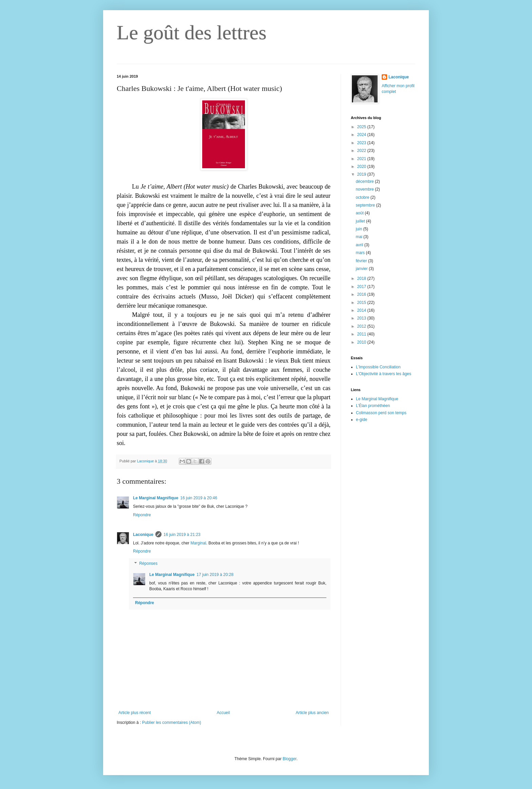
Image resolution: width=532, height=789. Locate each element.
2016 (362, 294)
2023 (362, 143)
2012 (362, 326)
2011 (362, 334)
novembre (365, 189)
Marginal (198, 543)
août (360, 213)
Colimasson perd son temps (381, 413)
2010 (362, 342)
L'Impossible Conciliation (378, 367)
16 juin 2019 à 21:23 (182, 535)
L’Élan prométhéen (373, 406)
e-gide (362, 420)
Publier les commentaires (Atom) (172, 723)
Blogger (290, 759)
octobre (363, 197)
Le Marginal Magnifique (156, 498)
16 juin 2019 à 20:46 (199, 498)
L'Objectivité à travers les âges (384, 374)
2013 (362, 318)
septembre (366, 205)
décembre (365, 181)
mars (361, 253)
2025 (362, 127)
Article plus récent (135, 713)
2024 (362, 135)
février (362, 261)
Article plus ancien (312, 713)
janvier (362, 269)
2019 (362, 174)
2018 (362, 278)
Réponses (148, 563)
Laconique (143, 535)
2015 (362, 303)
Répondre (142, 515)
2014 (362, 310)
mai (359, 237)
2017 (362, 287)
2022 (362, 151)
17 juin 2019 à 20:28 (215, 575)
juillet (361, 221)
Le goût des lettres (192, 33)
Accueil (223, 713)
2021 (362, 159)
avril (360, 245)
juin (359, 229)
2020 (362, 167)
